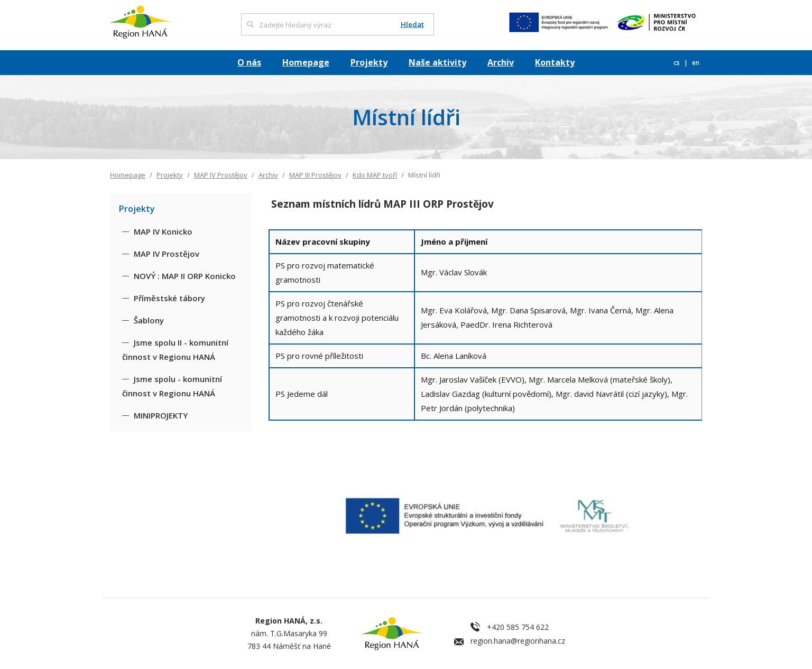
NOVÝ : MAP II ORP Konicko (185, 276)
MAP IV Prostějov (221, 175)
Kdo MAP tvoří (375, 175)
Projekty (369, 62)
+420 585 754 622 (518, 627)
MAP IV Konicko (163, 231)
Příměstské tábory (169, 298)
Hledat (412, 25)
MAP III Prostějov (315, 175)
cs (677, 63)
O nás (249, 62)
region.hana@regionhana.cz (518, 641)
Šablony (149, 320)
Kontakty (555, 62)
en (696, 63)
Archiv (501, 62)
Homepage (306, 62)
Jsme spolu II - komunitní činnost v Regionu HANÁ (175, 350)
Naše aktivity (437, 62)
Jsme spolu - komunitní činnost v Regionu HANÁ (172, 386)
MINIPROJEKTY (161, 415)
